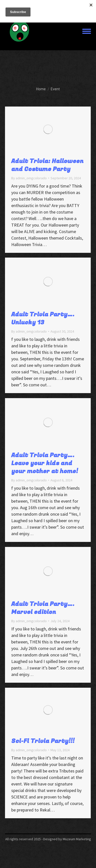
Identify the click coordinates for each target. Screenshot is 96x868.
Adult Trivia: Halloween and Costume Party (47, 165)
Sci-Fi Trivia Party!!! (43, 745)
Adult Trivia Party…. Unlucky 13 (43, 320)
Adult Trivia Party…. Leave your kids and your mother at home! (45, 467)
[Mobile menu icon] (87, 31)
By (29, 178)
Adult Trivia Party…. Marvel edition (43, 612)
